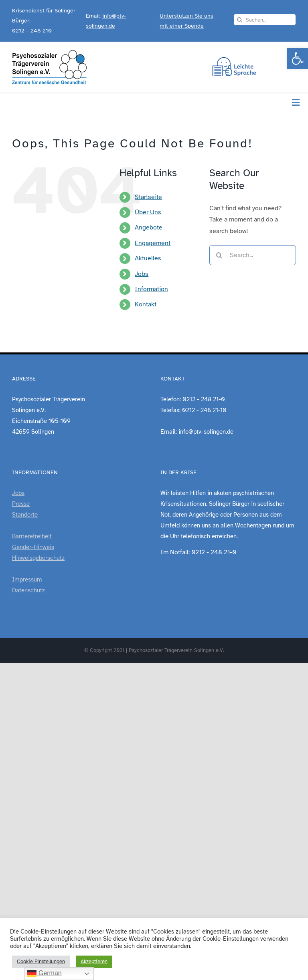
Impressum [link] (27, 580)
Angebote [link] (149, 227)
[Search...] (253, 255)
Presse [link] (21, 504)
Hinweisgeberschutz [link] (38, 558)
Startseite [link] (148, 197)
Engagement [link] (153, 243)
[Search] (239, 20)
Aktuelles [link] (148, 258)
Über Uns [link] (148, 212)
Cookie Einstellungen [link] (41, 962)
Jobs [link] (142, 274)
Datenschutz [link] (28, 590)
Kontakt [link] (146, 304)
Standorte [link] (25, 515)
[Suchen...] (265, 20)
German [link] (44, 974)
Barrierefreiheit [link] (32, 536)
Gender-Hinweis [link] (33, 547)
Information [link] (151, 289)
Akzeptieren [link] (94, 962)
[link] (298, 58)
